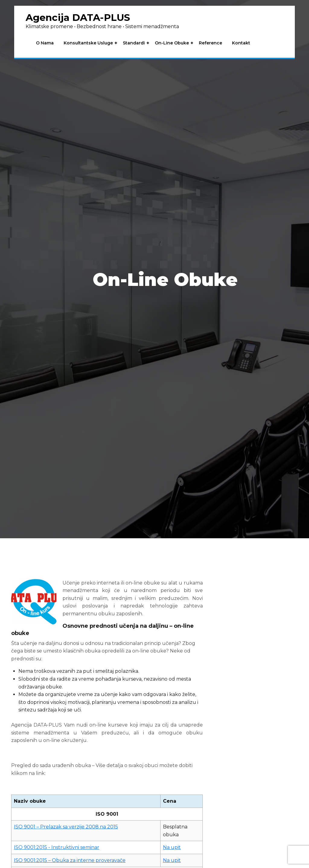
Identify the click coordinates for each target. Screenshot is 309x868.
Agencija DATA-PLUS (79, 18)
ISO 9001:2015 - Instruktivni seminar (57, 847)
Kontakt (242, 43)
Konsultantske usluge (89, 43)
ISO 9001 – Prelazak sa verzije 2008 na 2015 (66, 827)
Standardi (134, 43)
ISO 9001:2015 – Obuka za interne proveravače (70, 860)
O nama (45, 43)
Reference (211, 43)
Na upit (172, 847)
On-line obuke (172, 43)
